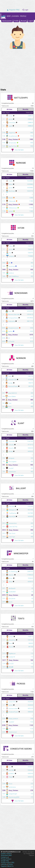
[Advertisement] (17, 68)
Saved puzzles (7, 21)
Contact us (4, 857)
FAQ (13, 863)
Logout (31, 21)
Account (23, 21)
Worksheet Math (6, 855)
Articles (4, 864)
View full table (17, 150)
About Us (11, 866)
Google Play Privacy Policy (6, 862)
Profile (16, 21)
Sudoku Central (6, 854)
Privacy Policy (6, 859)
